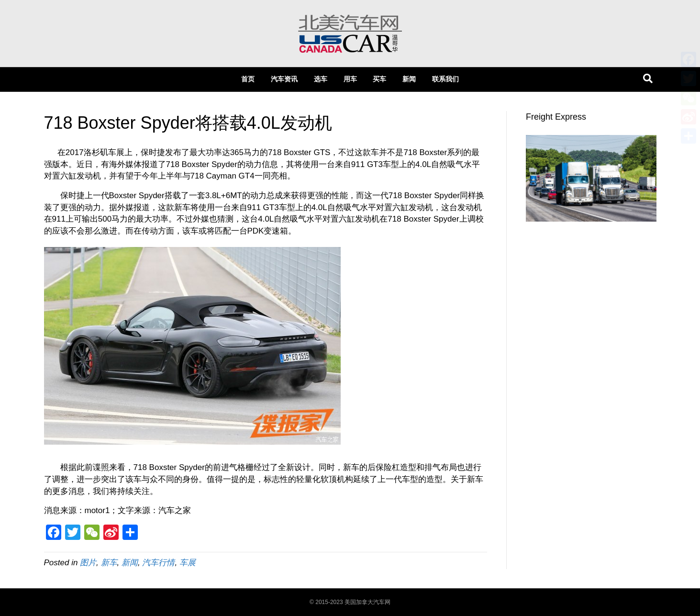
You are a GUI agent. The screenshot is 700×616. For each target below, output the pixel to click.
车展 (188, 563)
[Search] (648, 78)
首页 (248, 79)
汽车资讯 (284, 79)
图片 (88, 563)
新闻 (409, 79)
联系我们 (445, 79)
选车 (321, 79)
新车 (109, 563)
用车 (350, 79)
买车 (379, 79)
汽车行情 (158, 563)
